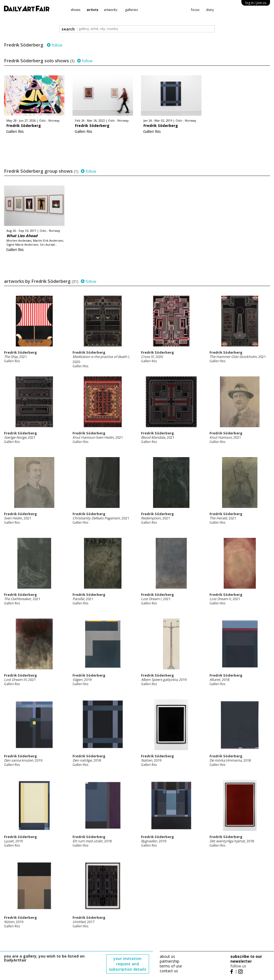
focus (195, 10)
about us (167, 956)
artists (93, 10)
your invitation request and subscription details (128, 964)
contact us (169, 971)
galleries (131, 10)
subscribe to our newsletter (246, 959)
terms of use (171, 966)
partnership (170, 961)
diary (210, 10)
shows (75, 10)
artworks (111, 10)
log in (256, 3)
